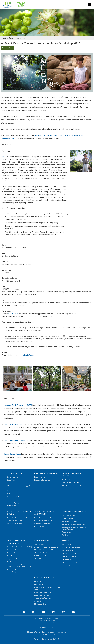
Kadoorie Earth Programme (71, 485)
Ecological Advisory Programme (73, 524)
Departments (67, 559)
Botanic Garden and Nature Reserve (19, 518)
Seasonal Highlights (14, 503)
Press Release (39, 584)
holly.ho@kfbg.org (28, 355)
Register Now (8, 48)
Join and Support (42, 541)
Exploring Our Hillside (14, 524)
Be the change (39, 527)
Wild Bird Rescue (13, 553)
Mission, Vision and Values (71, 547)
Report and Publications (43, 592)
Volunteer (38, 558)
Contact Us (66, 565)
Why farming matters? (42, 524)
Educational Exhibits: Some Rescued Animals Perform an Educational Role (19, 566)
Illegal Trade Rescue (14, 559)
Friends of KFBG (40, 555)
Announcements (12, 500)
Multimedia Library (41, 604)
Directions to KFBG (13, 497)
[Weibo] (61, 612)
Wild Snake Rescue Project (16, 550)
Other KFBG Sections (69, 562)
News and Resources (44, 578)
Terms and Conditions (47, 634)
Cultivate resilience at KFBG (44, 521)
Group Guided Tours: (13, 454)
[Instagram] (32, 612)
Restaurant (10, 494)
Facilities (65, 535)
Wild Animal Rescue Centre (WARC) (19, 547)
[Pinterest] (51, 612)
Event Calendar (40, 477)
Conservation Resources (43, 598)
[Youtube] (42, 612)
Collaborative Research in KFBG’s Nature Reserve (74, 528)
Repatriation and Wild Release (17, 562)
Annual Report (39, 601)
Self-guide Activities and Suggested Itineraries (19, 487)
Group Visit (11, 480)
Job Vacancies (39, 545)
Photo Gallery (11, 506)
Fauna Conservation (69, 515)
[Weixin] (72, 612)
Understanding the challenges (45, 518)
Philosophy (66, 479)
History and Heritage (69, 553)
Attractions (10, 483)
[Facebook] (22, 612)
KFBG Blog (38, 581)
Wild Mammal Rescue (14, 556)
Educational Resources (42, 595)
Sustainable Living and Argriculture (45, 513)
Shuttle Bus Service (13, 491)
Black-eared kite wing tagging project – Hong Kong (19, 571)
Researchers (66, 532)
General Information (13, 477)
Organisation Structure (70, 556)
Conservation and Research (75, 512)
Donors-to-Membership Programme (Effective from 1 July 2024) (47, 549)
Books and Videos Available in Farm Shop (47, 588)
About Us (66, 541)
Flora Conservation (69, 518)
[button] (90, 5)
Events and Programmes (46, 473)
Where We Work (68, 550)
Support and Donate (41, 552)
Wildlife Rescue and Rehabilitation (16, 542)
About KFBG (66, 545)
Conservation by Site (69, 521)
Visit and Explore (14, 473)
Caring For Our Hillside (15, 521)
